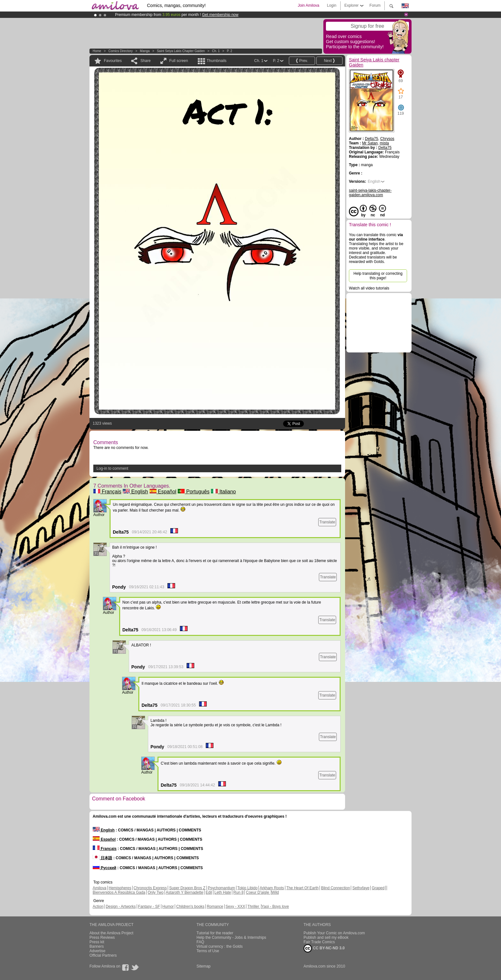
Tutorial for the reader (215, 933)
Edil (209, 892)
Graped (378, 888)
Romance (215, 907)
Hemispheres (120, 888)
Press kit (97, 942)
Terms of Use (208, 951)
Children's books (190, 907)
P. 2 (230, 51)
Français (107, 492)
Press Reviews (102, 938)
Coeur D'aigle (258, 892)
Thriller (254, 907)
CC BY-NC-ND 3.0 (324, 948)
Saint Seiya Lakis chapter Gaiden (181, 51)
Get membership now (220, 15)
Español (163, 492)
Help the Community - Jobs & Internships (231, 938)
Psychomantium (221, 888)
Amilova (100, 888)
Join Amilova (308, 5)
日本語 (102, 858)
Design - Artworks (121, 907)
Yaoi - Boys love (275, 907)
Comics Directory (120, 51)
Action (98, 907)
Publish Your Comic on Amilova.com (334, 933)
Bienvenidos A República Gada (119, 892)
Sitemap (204, 966)
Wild (275, 892)
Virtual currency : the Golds (220, 946)
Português (193, 492)
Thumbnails (217, 61)
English (135, 492)
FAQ (200, 942)
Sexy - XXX (235, 907)
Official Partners (103, 955)
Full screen (179, 61)
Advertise (97, 951)
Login (331, 5)
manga (145, 51)
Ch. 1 (216, 51)
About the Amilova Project (111, 933)
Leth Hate (223, 892)
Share (145, 61)
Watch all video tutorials (369, 288)
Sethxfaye (361, 888)
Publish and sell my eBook (326, 938)
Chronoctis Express (150, 888)
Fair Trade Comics (319, 942)
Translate (327, 522)
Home (97, 51)
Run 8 (238, 892)
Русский (104, 868)
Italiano (223, 492)
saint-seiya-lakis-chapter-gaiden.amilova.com (370, 193)
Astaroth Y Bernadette (185, 892)
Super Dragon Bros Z (187, 888)
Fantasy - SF (149, 907)
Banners (97, 946)
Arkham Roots (272, 888)
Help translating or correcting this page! (378, 276)
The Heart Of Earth (302, 888)
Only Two (156, 892)
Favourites (113, 61)
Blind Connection (336, 888)
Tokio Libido (247, 888)
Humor (168, 907)
